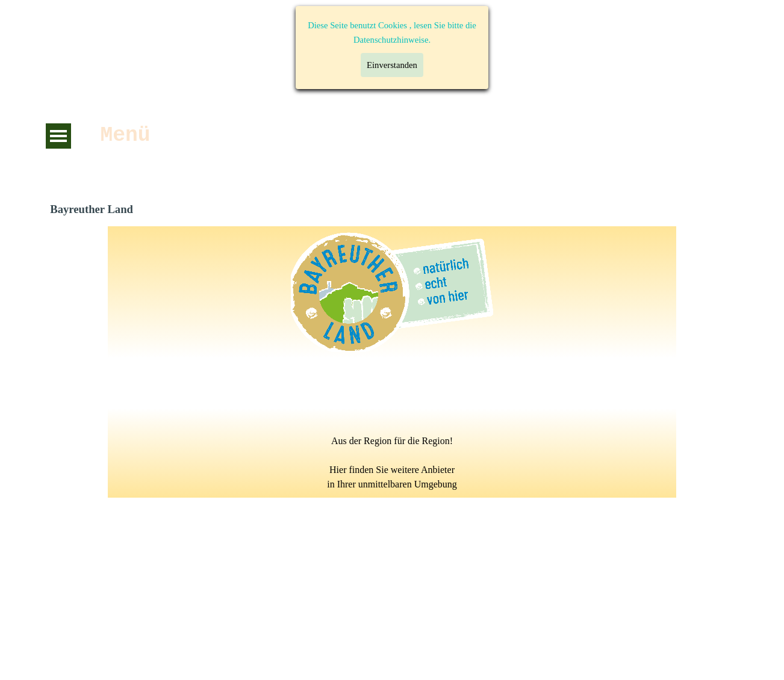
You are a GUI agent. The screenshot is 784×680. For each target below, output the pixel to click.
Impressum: (540, 567)
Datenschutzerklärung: (121, 567)
